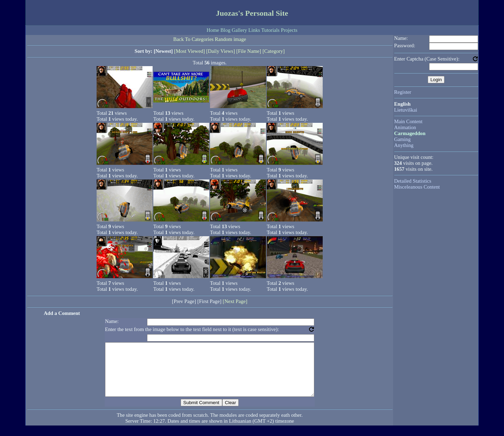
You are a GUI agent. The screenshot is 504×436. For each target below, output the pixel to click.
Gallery (239, 30)
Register (403, 92)
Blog (226, 30)
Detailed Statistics (413, 181)
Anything (404, 145)
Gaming (402, 139)
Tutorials (270, 30)
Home (213, 30)
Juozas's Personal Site (252, 13)
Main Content (408, 121)
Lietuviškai (406, 110)
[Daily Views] (220, 51)
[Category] (274, 51)
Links (254, 30)
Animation (405, 127)
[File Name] (249, 51)
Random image (230, 39)
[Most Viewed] (189, 51)
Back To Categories (193, 39)
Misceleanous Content (417, 187)
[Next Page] (235, 301)
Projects (289, 30)
